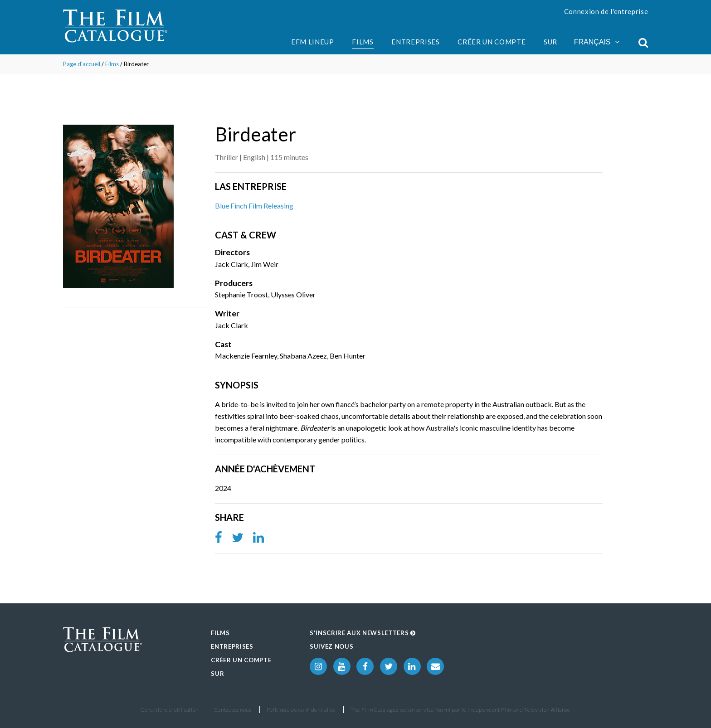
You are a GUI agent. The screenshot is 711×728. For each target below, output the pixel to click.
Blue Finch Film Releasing (254, 206)
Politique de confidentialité (301, 710)
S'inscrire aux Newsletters (363, 633)
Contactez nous (233, 710)
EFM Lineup (313, 42)
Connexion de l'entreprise (606, 11)
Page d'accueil (82, 64)
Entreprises (415, 42)
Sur (550, 42)
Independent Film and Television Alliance (519, 710)
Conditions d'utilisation (170, 710)
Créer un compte (492, 42)
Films (363, 42)
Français (597, 42)
